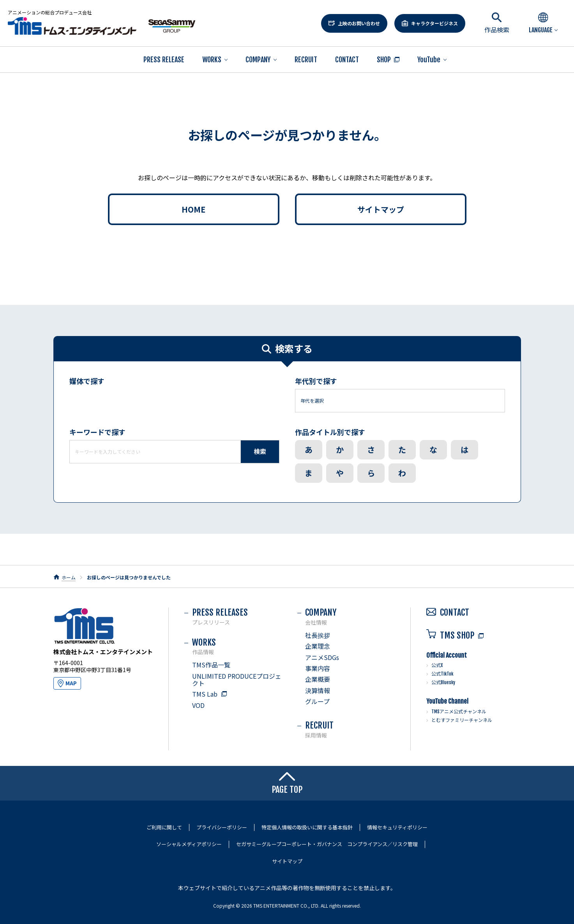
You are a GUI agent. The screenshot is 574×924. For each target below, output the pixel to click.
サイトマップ (381, 209)
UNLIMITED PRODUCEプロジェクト (237, 679)
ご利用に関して (164, 827)
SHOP (384, 60)
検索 (260, 451)
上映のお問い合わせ (359, 23)
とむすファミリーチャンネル (462, 720)
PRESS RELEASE (164, 60)
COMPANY (258, 60)
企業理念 (318, 646)
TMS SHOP (450, 635)
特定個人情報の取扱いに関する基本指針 (307, 827)
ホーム (69, 577)
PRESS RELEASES (237, 616)
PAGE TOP (287, 783)
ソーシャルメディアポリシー (189, 844)
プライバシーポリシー (222, 827)
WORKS (212, 60)
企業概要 (318, 679)
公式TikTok (442, 674)
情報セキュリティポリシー (397, 827)
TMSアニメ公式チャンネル (459, 712)
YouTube (429, 60)
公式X (437, 665)
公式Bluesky (443, 682)
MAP (71, 683)
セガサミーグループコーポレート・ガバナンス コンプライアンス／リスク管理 (327, 844)
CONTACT (347, 60)
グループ (317, 701)
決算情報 (318, 690)
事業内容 (318, 668)
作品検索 (497, 23)
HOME (193, 209)
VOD (198, 705)
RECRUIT (306, 60)
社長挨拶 (318, 635)
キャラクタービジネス (434, 23)
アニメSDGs (322, 657)
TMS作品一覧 (211, 665)
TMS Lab (205, 694)
